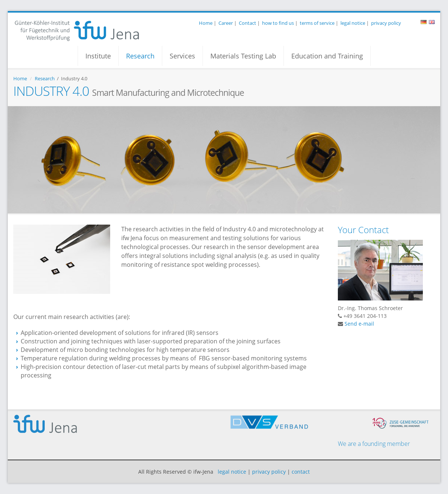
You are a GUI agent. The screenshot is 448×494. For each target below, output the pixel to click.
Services (182, 56)
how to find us (278, 23)
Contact (247, 23)
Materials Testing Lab (243, 56)
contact (301, 472)
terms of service (317, 23)
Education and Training (327, 56)
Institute (98, 56)
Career (226, 23)
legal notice (353, 23)
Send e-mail (359, 324)
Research (140, 56)
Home (206, 23)
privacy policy (386, 23)
